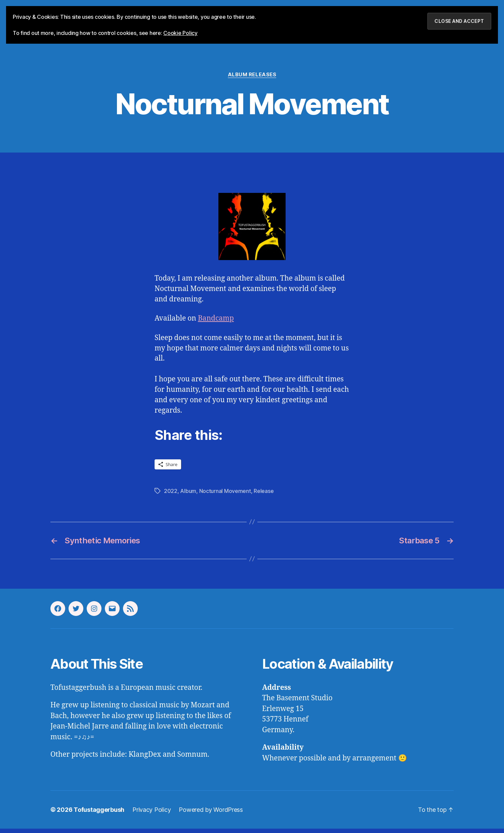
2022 (171, 495)
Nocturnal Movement (225, 495)
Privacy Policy (152, 814)
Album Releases (252, 79)
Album (188, 495)
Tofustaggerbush (99, 814)
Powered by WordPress (211, 814)
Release (264, 495)
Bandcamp (216, 323)
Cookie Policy (180, 33)
